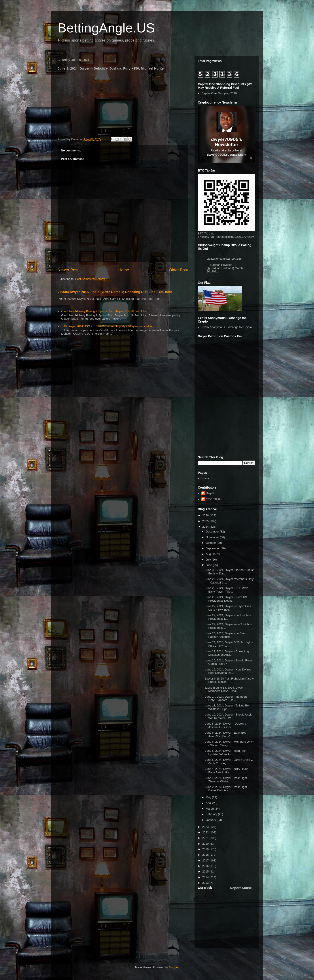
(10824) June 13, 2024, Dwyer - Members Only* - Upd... (225, 689)
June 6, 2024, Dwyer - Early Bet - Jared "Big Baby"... (226, 734)
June (209, 565)
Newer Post (68, 270)
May (209, 797)
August (211, 554)
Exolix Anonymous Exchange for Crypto (227, 327)
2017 (206, 860)
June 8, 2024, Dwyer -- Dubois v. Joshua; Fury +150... (226, 725)
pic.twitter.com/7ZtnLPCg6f (224, 259)
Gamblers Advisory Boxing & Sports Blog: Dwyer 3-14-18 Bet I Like (104, 311)
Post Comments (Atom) (90, 279)
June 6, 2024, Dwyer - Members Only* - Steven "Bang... (229, 743)
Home (124, 270)
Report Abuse (241, 888)
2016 (206, 866)
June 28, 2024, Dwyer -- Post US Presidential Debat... (226, 599)
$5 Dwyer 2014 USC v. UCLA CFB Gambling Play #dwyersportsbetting (109, 326)
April (209, 803)
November (213, 537)
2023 (206, 827)
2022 (206, 832)
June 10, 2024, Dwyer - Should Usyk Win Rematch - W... (228, 716)
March (210, 809)
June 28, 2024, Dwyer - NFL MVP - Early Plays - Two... (227, 590)
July (209, 560)
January (211, 820)
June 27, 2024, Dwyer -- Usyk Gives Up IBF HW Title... (228, 608)
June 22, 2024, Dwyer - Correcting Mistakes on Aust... (227, 653)
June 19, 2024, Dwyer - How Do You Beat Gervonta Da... (228, 671)
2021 (206, 838)
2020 (206, 844)
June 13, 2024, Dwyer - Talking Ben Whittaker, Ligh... (228, 707)
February (212, 814)
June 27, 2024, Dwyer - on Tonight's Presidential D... (228, 617)
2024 (206, 527)
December (213, 532)
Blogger (174, 967)
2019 (206, 849)
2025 (206, 521)
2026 (206, 515)
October (211, 543)
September (213, 548)
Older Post (178, 270)
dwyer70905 (214, 499)
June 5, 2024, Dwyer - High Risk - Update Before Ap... (226, 752)
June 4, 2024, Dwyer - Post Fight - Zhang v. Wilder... (227, 780)
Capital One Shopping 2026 (219, 93)
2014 (206, 877)
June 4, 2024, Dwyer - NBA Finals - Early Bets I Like (227, 771)
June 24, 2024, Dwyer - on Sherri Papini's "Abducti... (226, 635)
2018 (206, 855)
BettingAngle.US (106, 28)
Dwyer (210, 493)
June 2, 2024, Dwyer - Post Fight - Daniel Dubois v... (227, 789)
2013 (206, 883)
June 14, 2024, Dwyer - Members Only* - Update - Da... (226, 698)
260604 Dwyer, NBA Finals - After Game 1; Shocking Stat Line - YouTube (115, 292)
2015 (206, 871)
